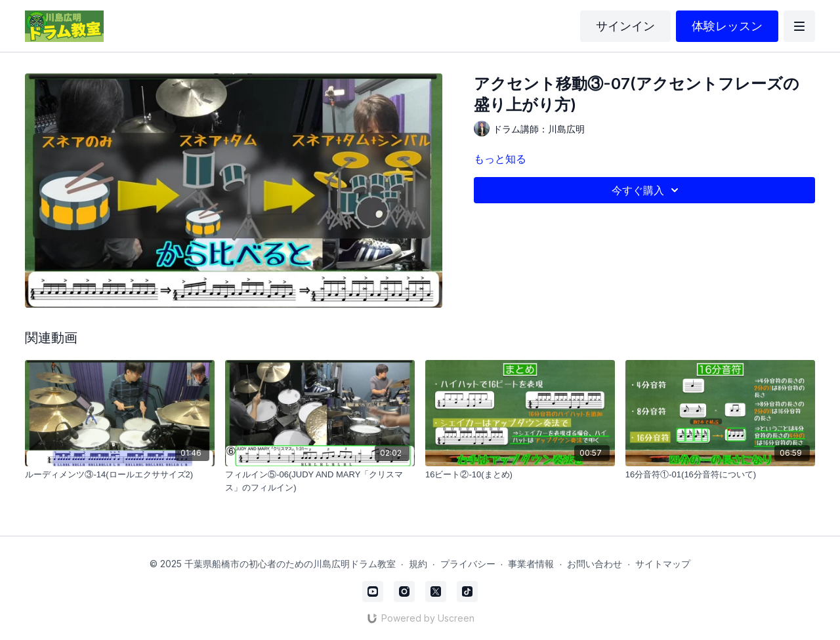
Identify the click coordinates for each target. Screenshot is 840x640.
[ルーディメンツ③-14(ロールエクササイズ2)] (120, 475)
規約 (418, 564)
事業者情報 (531, 564)
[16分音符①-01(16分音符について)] (720, 475)
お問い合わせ (595, 564)
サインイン (625, 26)
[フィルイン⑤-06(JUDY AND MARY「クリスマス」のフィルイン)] (320, 481)
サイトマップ (663, 564)
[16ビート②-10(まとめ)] (520, 475)
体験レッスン (727, 26)
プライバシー (468, 564)
